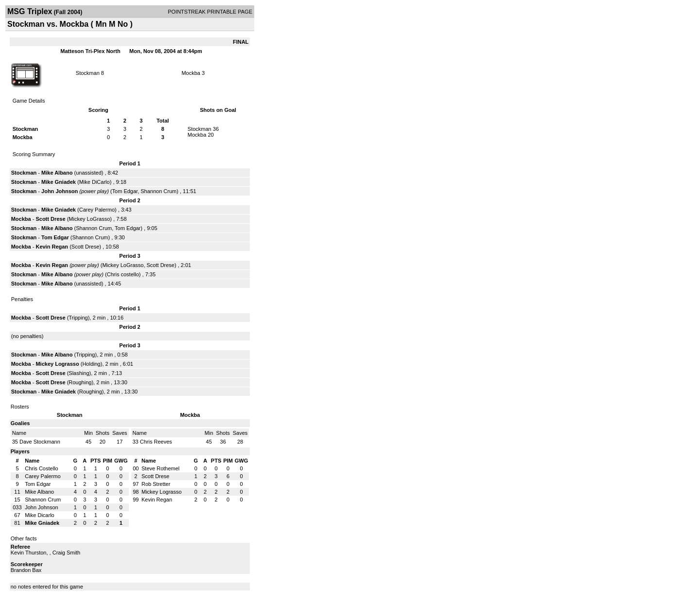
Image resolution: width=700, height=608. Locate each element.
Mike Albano (57, 173)
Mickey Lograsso (57, 364)
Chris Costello (41, 468)
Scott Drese (50, 219)
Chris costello (123, 274)
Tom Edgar (125, 191)
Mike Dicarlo (40, 515)
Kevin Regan (52, 247)
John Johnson (60, 191)
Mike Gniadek (59, 182)
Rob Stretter (156, 484)
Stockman (88, 73)
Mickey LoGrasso (89, 219)
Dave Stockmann (40, 442)
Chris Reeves (156, 442)
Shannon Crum (158, 191)
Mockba (191, 73)
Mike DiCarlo (95, 182)
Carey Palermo (97, 210)
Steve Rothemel (160, 468)
